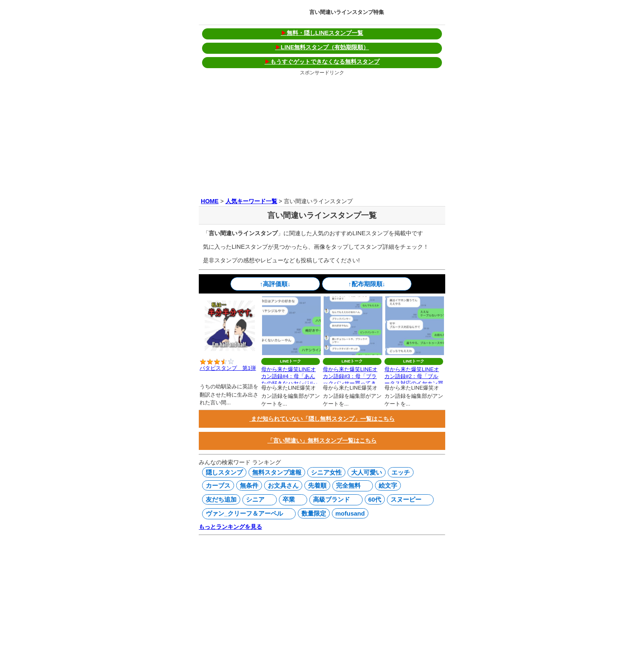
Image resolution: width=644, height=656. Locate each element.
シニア (258, 500)
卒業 (291, 500)
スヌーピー (408, 500)
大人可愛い (367, 472)
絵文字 (388, 485)
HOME (210, 201)
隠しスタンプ (224, 472)
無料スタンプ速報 (277, 472)
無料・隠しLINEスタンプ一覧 (322, 33)
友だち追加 (221, 499)
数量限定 (314, 513)
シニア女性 (326, 472)
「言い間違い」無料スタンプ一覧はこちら (322, 440)
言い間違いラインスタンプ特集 (347, 12)
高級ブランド (334, 500)
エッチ (401, 472)
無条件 (249, 485)
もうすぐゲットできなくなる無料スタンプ (322, 62)
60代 (375, 499)
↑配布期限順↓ (367, 284)
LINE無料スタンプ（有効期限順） (322, 47)
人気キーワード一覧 (251, 201)
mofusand (350, 513)
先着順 (317, 485)
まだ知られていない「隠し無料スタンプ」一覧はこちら (322, 419)
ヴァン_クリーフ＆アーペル (247, 514)
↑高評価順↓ (275, 284)
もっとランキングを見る (230, 527)
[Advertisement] (322, 135)
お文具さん (283, 485)
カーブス (218, 485)
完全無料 (351, 486)
